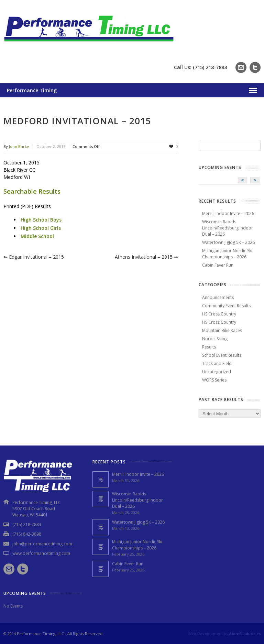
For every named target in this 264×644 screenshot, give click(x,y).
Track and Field (217, 363)
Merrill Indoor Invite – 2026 (228, 213)
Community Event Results (226, 306)
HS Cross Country (219, 314)
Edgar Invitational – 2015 (34, 257)
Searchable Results (32, 191)
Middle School (37, 236)
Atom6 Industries (245, 634)
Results (209, 347)
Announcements (218, 297)
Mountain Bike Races (222, 330)
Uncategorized (217, 372)
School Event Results (222, 355)
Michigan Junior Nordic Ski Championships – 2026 (227, 254)
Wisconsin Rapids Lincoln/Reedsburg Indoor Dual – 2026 (228, 228)
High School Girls (41, 228)
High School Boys (41, 220)
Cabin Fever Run (218, 265)
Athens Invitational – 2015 (146, 257)
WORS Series (214, 380)
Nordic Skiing (215, 339)
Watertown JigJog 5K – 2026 (228, 242)
